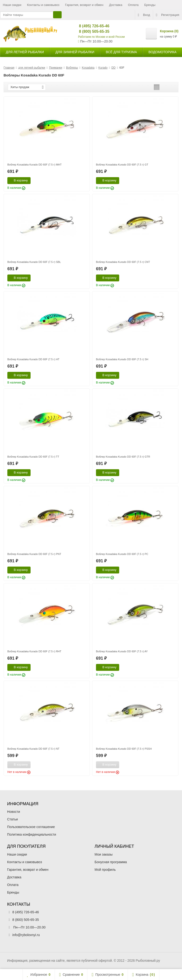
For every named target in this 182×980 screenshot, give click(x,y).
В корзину (18, 180)
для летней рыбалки (25, 52)
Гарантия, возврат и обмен (84, 5)
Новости (14, 812)
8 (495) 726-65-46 (90, 26)
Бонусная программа (111, 862)
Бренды (150, 5)
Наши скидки (12, 5)
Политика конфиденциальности (32, 834)
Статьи (12, 819)
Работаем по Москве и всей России (101, 37)
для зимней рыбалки (75, 52)
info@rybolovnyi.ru (26, 935)
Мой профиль (105, 870)
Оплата (133, 5)
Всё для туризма (121, 52)
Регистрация (168, 15)
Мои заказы (104, 854)
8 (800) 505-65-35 (90, 31)
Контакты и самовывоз (43, 5)
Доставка (116, 5)
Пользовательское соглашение (31, 827)
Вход (144, 15)
